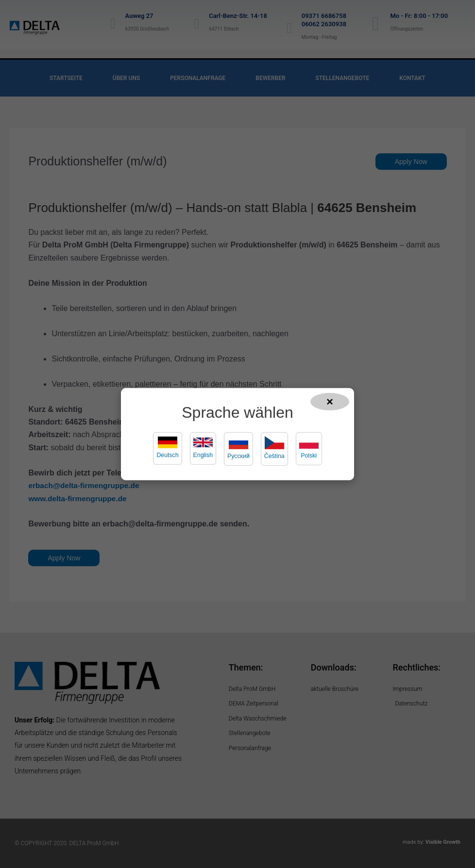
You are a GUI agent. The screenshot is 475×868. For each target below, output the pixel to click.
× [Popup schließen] (330, 401)
